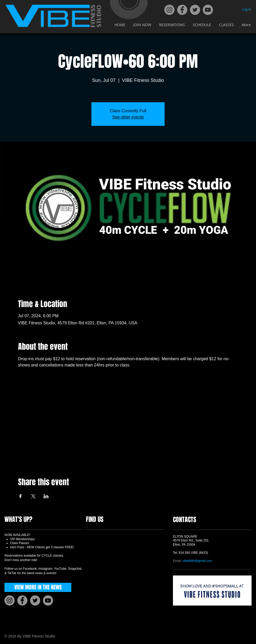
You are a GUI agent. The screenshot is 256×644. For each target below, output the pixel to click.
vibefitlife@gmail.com (197, 561)
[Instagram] (169, 10)
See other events (128, 117)
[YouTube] (208, 10)
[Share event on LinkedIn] (46, 496)
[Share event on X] (33, 496)
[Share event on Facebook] (21, 496)
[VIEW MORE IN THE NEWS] (38, 587)
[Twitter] (195, 10)
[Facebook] (182, 10)
